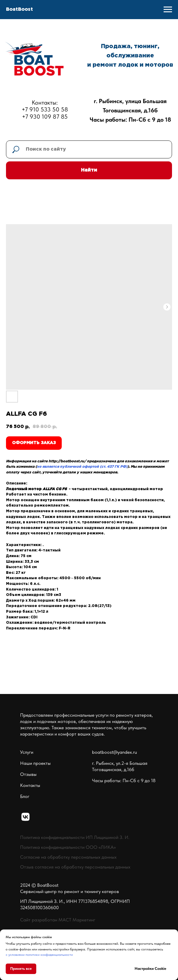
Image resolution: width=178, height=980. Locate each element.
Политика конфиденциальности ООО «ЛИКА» (68, 847)
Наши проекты (35, 763)
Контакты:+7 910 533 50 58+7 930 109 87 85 (45, 110)
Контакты (30, 785)
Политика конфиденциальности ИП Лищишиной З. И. (75, 837)
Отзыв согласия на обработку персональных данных (75, 867)
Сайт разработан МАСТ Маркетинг (58, 920)
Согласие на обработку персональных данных (68, 857)
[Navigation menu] (168, 10)
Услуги (27, 752)
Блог (25, 796)
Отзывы (28, 774)
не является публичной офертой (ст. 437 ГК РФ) (82, 467)
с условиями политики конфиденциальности (39, 955)
